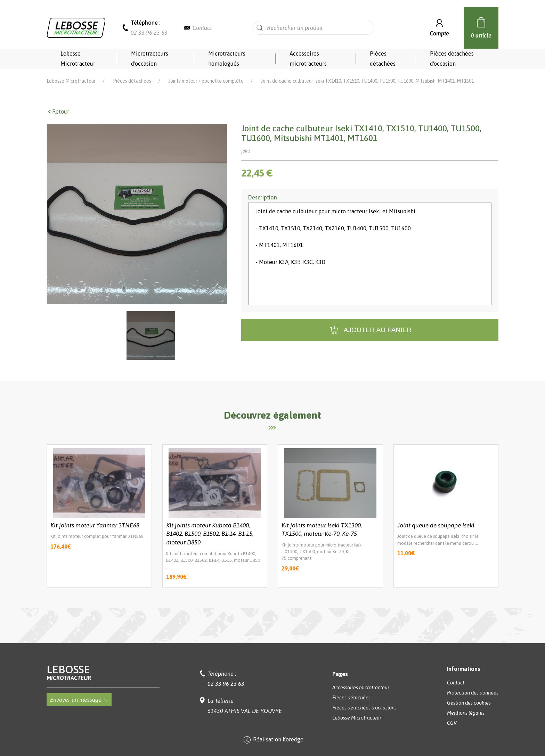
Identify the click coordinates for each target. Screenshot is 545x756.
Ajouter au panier (370, 330)
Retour (58, 112)
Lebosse (103, 672)
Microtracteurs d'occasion (150, 59)
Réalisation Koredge (273, 740)
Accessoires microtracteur (361, 688)
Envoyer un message (79, 700)
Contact (202, 28)
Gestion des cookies (469, 703)
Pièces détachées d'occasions (364, 708)
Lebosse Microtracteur (78, 59)
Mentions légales (466, 713)
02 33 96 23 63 (149, 33)
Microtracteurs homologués (227, 59)
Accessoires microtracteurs (308, 59)
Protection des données (473, 693)
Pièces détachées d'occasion (452, 59)
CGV (452, 723)
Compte (439, 27)
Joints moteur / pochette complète (206, 81)
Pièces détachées (383, 59)
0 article (481, 27)
